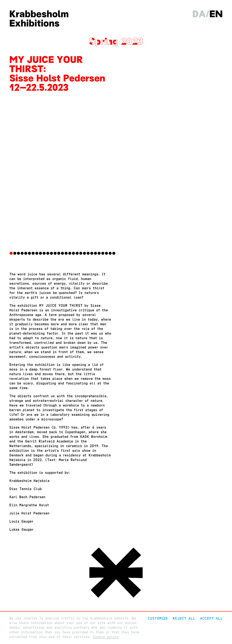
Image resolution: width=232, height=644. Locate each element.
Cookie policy (106, 637)
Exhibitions (34, 23)
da (199, 14)
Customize (158, 618)
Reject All (184, 618)
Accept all (211, 618)
